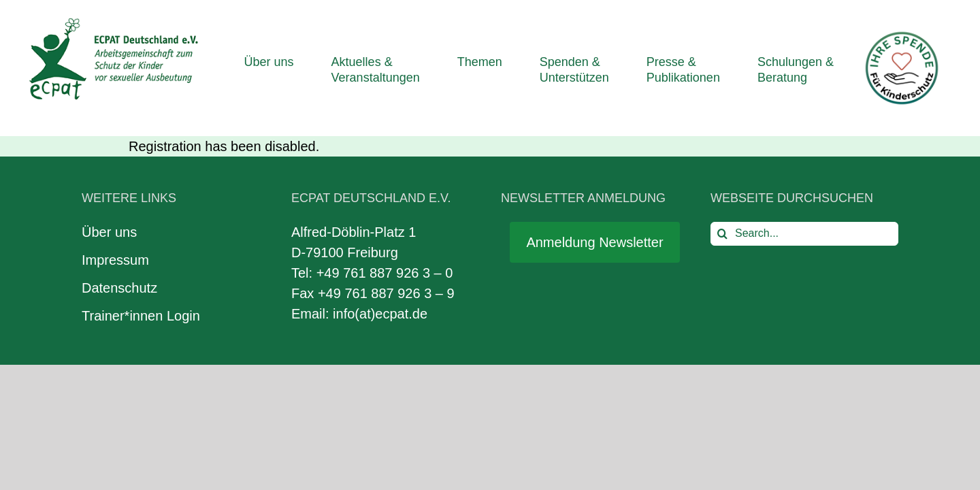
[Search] (722, 234)
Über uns (109, 232)
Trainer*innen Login (141, 316)
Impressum (115, 260)
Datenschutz (119, 288)
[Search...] (804, 234)
